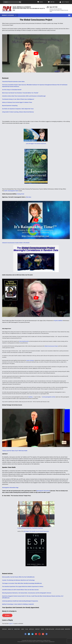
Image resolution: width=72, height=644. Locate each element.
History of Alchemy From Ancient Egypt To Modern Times (17, 102)
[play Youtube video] (36, 53)
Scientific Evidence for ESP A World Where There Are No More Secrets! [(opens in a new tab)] (20, 590)
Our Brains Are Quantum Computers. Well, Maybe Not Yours (18, 109)
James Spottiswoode (24, 341)
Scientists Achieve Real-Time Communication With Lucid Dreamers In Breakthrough (24, 96)
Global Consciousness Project (51, 346)
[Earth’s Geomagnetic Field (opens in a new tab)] (11, 191)
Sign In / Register (65, 2)
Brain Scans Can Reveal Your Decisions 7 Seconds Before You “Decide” (20, 93)
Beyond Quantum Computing (10, 106)
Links (23, 629)
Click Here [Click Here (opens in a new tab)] (29, 197)
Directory (17, 629)
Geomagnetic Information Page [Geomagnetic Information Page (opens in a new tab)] (10, 488)
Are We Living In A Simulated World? (12, 90)
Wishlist (41, 2)
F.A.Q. (27, 629)
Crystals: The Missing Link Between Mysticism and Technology (18, 580)
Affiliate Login (60, 629)
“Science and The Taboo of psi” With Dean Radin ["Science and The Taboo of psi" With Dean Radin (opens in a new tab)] (15, 451)
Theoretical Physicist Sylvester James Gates (13, 82)
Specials (5, 629)
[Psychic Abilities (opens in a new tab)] (58, 321)
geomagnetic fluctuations (43, 491)
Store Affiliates (50, 629)
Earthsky (31, 397)
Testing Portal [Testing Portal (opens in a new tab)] (21, 194)
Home (43, 629)
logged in (11, 624)
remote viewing (30, 360)
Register (67, 629)
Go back (7, 615)
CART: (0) (52, 2)
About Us (11, 629)
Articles (32, 629)
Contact (37, 629)
